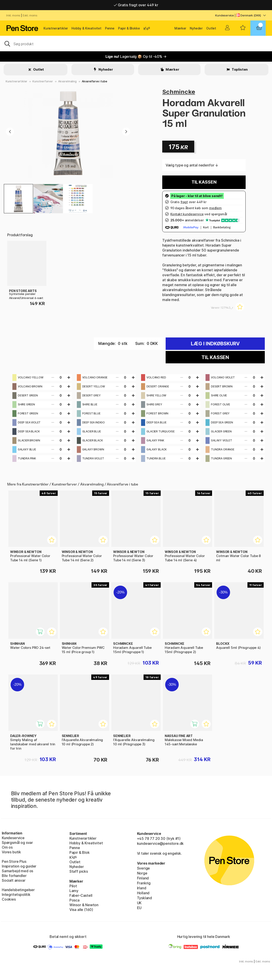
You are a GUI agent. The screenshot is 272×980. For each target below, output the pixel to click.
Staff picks (79, 871)
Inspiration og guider (19, 866)
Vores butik (11, 852)
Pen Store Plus (14, 861)
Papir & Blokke (129, 28)
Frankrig (144, 883)
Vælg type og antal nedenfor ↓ (192, 165)
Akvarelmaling (67, 81)
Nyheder (196, 28)
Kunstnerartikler (56, 28)
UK (139, 903)
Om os (7, 847)
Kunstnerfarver (43, 81)
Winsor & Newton (84, 905)
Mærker (180, 28)
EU (139, 908)
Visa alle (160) (81, 910)
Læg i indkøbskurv (215, 344)
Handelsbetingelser (18, 890)
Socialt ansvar (14, 880)
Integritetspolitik (16, 895)
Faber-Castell (81, 895)
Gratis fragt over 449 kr (136, 5)
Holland (143, 893)
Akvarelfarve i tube (95, 81)
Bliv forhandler (14, 876)
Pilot (73, 886)
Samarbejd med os (17, 871)
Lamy (74, 891)
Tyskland (145, 898)
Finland (143, 878)
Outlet (211, 28)
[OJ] (136, 43)
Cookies (9, 899)
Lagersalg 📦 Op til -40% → (136, 56)
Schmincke (179, 92)
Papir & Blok (80, 852)
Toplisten (239, 69)
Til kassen (204, 182)
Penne (110, 28)
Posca (74, 900)
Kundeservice (225, 15)
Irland (142, 888)
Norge (142, 873)
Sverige (144, 868)
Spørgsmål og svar (17, 843)
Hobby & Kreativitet (86, 28)
